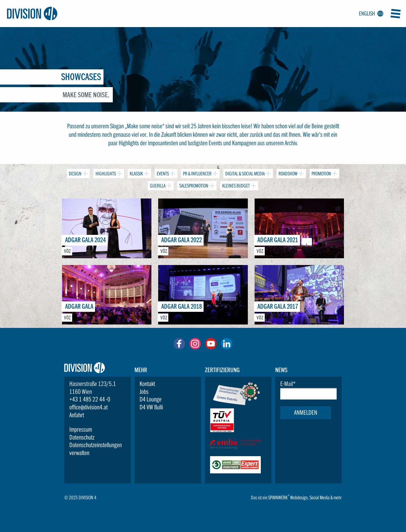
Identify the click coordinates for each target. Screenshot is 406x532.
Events (162, 173)
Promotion (321, 173)
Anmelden (306, 412)
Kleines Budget (235, 185)
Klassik (136, 173)
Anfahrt (77, 415)
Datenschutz (82, 437)
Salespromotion (193, 185)
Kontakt (147, 384)
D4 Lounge (151, 399)
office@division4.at (89, 407)
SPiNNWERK (278, 497)
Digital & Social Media (244, 173)
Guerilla (157, 185)
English (370, 14)
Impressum (81, 429)
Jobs (144, 392)
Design (75, 173)
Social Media (320, 497)
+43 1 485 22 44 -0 (90, 399)
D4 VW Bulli (151, 407)
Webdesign (299, 497)
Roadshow (287, 173)
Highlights (105, 173)
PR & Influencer (197, 173)
